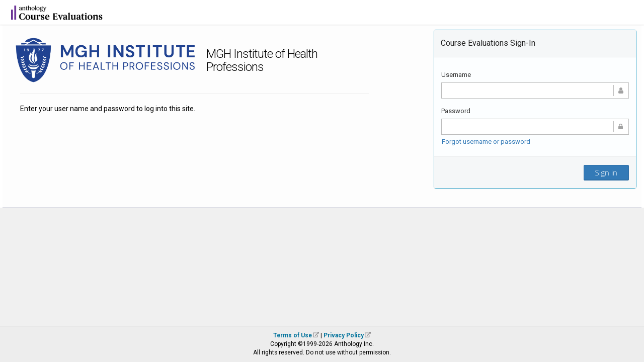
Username (456, 75)
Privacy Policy (344, 335)
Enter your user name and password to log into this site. (108, 109)
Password (456, 111)
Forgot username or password (486, 142)
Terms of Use (293, 335)
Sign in (606, 172)
